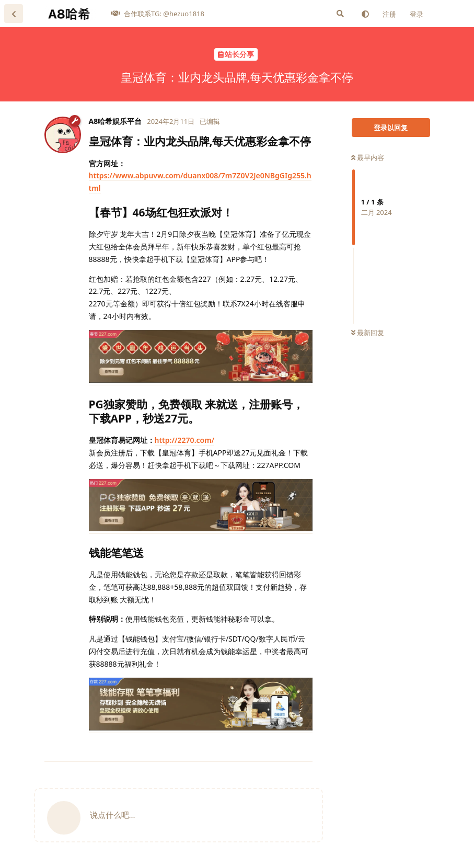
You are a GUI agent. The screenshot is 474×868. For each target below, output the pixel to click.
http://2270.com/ (185, 440)
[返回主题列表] (14, 14)
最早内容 (368, 157)
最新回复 (368, 333)
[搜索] (340, 14)
